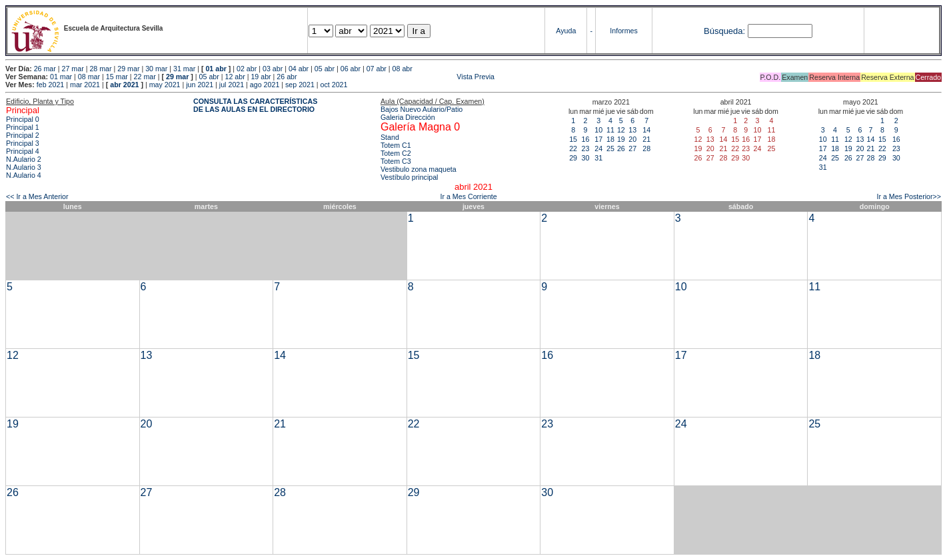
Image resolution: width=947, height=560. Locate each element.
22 (573, 148)
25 (610, 148)
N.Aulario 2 (24, 159)
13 (632, 130)
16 (585, 139)
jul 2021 (232, 85)
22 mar (145, 77)
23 (585, 148)
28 (646, 148)
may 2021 (165, 85)
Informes (623, 31)
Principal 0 (23, 119)
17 (598, 139)
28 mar (100, 69)
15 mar (117, 77)
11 (610, 130)
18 (610, 139)
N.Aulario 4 (24, 175)
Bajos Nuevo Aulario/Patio (422, 109)
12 (621, 130)
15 (573, 139)
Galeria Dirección (408, 117)
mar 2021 (85, 85)
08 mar (89, 77)
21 (646, 139)
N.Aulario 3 (24, 167)
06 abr (351, 69)
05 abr (325, 69)
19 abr (261, 77)
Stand (390, 137)
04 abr (299, 69)
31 (598, 158)
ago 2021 (265, 85)
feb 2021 (50, 85)
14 (646, 130)
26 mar (45, 69)
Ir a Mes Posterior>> (909, 196)
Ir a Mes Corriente (468, 196)
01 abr (216, 69)
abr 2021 (124, 85)
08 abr (403, 69)
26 (621, 148)
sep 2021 (300, 85)
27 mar (73, 69)
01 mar (61, 77)
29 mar (128, 69)
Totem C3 (396, 161)
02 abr (247, 69)
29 (573, 158)
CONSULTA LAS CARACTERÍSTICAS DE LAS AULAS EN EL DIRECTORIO (255, 105)
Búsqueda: (724, 31)
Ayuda (566, 31)
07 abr (377, 69)
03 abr (273, 69)
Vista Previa (397, 77)
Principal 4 (23, 151)
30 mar (156, 69)
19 (621, 139)
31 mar (184, 69)
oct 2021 (334, 85)
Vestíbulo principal (410, 177)
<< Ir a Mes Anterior (37, 196)
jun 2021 (200, 85)
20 (632, 139)
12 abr (235, 77)
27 (632, 148)
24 (598, 148)
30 (585, 158)
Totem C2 (396, 153)
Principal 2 (23, 135)
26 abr (287, 77)
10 (598, 130)
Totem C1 (396, 145)
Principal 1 (23, 127)
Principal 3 (23, 143)
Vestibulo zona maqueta (419, 169)
